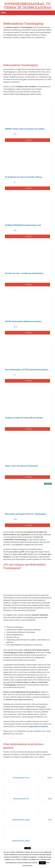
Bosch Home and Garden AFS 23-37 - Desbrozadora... (26, 514)
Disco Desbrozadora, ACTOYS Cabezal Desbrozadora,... (27, 370)
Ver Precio (29, 140)
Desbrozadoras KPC (21, 799)
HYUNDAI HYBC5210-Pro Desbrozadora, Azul (23, 225)
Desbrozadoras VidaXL (21, 841)
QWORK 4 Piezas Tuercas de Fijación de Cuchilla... (25, 129)
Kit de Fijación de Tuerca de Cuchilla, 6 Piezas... (24, 177)
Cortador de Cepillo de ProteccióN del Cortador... (24, 418)
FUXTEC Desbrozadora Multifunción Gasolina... (24, 321)
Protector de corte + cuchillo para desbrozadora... (25, 273)
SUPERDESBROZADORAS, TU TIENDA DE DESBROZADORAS (27, 6)
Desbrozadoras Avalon (21, 820)
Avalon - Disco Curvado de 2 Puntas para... (22, 466)
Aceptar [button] (42, 863)
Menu (4, 13)
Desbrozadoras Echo (21, 778)
